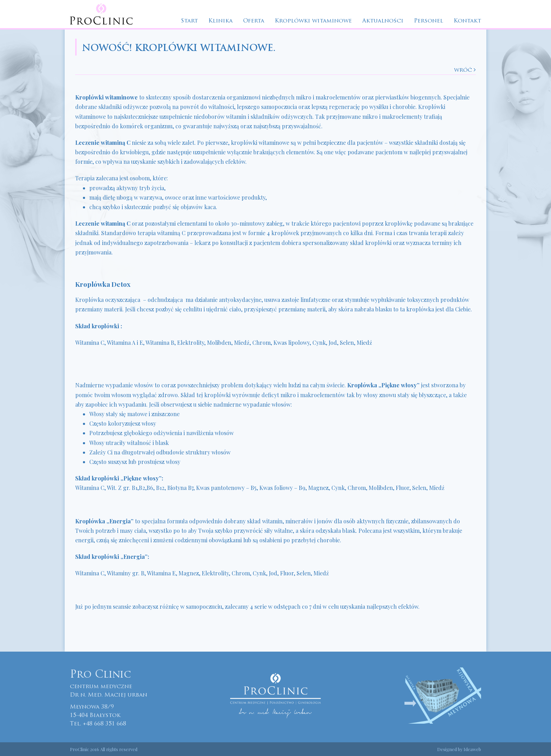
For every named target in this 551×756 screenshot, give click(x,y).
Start (189, 21)
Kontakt (467, 21)
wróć (465, 70)
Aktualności (383, 21)
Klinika (221, 21)
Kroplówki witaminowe (313, 21)
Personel (429, 21)
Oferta (254, 21)
